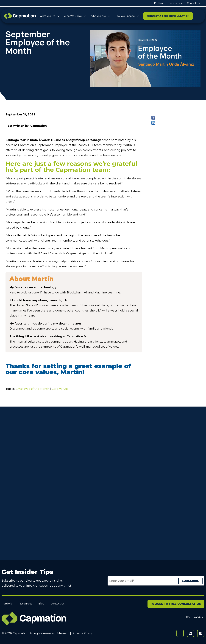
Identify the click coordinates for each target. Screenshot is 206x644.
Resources (176, 3)
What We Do (47, 16)
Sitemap (63, 633)
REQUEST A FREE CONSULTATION (176, 604)
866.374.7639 (195, 617)
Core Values (60, 389)
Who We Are (98, 16)
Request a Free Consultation (168, 16)
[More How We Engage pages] (138, 16)
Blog (41, 604)
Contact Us (193, 3)
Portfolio (159, 3)
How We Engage (125, 16)
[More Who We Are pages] (109, 16)
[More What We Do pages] (58, 16)
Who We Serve (73, 16)
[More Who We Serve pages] (85, 16)
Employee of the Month (33, 389)
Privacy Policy (82, 633)
